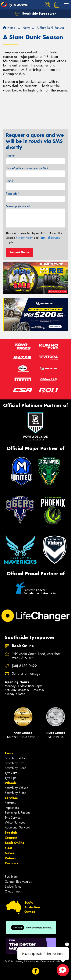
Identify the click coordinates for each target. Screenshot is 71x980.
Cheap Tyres (13, 891)
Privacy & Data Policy (27, 962)
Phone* (27, 168)
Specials (11, 832)
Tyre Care (11, 773)
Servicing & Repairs (17, 813)
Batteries (10, 803)
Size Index (11, 877)
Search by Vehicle (16, 758)
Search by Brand (16, 768)
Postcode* (12, 194)
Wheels (11, 783)
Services (11, 798)
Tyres (9, 753)
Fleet (9, 848)
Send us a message (26, 674)
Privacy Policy (24, 238)
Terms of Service (50, 238)
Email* (10, 181)
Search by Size (14, 763)
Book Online (15, 843)
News (9, 853)
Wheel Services (15, 823)
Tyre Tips (10, 778)
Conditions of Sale (50, 962)
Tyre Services (13, 818)
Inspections (12, 808)
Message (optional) (18, 206)
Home (9, 28)
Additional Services (17, 827)
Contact (11, 838)
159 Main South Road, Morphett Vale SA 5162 (36, 656)
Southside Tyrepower (35, 14)
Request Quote (19, 252)
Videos (10, 858)
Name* (11, 156)
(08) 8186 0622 (24, 666)
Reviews (11, 863)
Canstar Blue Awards (18, 882)
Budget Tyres (13, 887)
